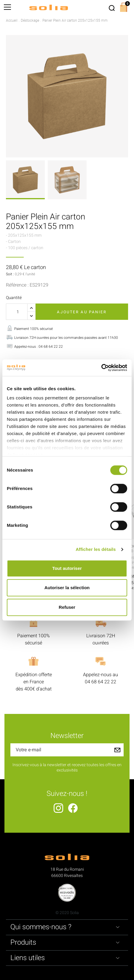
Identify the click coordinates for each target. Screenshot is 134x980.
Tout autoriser (67, 568)
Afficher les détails (96, 549)
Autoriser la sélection (67, 588)
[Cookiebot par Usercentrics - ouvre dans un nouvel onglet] (101, 368)
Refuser (67, 607)
